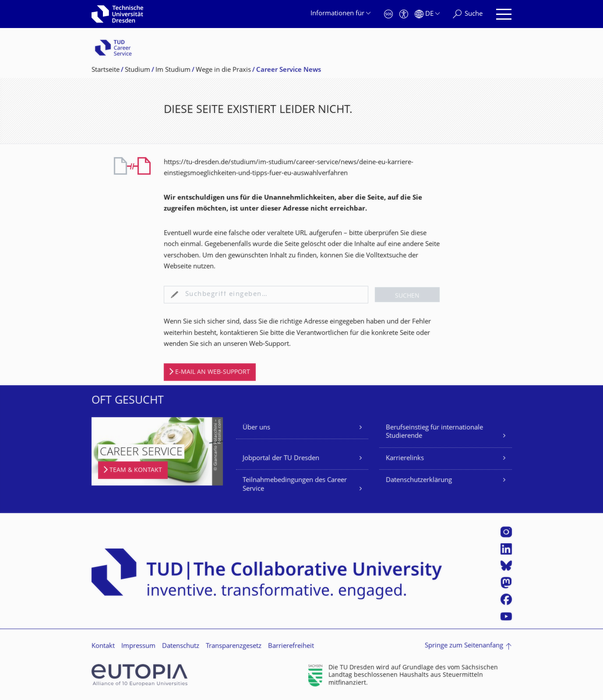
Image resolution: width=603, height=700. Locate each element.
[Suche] (468, 14)
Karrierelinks (405, 459)
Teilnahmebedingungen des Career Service (295, 485)
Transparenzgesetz (234, 646)
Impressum (138, 646)
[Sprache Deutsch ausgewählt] (427, 14)
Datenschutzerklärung (419, 480)
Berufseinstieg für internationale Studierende (434, 432)
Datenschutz (181, 646)
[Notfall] (388, 14)
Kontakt (103, 646)
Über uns (256, 428)
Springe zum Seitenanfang (464, 646)
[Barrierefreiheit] (404, 14)
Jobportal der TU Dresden (281, 459)
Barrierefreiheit (291, 646)
